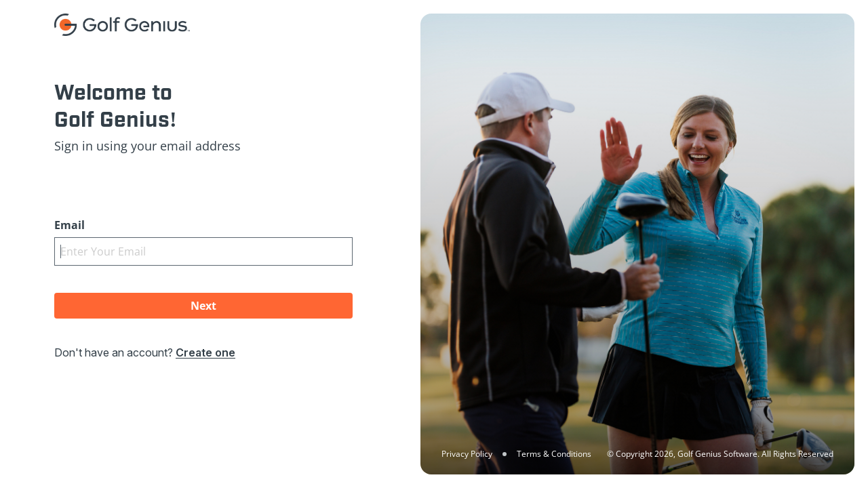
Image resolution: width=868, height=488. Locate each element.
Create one (205, 352)
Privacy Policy (467, 454)
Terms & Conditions (554, 454)
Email (70, 225)
